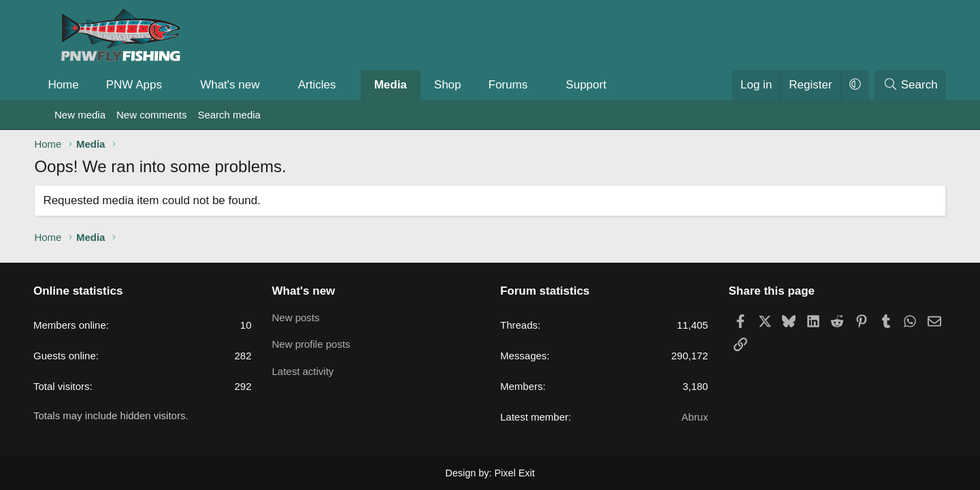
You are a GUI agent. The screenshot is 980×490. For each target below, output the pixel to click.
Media (410, 85)
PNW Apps (154, 85)
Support (606, 85)
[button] (195, 85)
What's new (250, 85)
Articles (337, 85)
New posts (308, 317)
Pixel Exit (514, 472)
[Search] (890, 85)
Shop (468, 85)
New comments (151, 115)
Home (83, 85)
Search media (229, 115)
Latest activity (315, 370)
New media (80, 115)
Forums (528, 85)
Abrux (682, 417)
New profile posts (324, 343)
